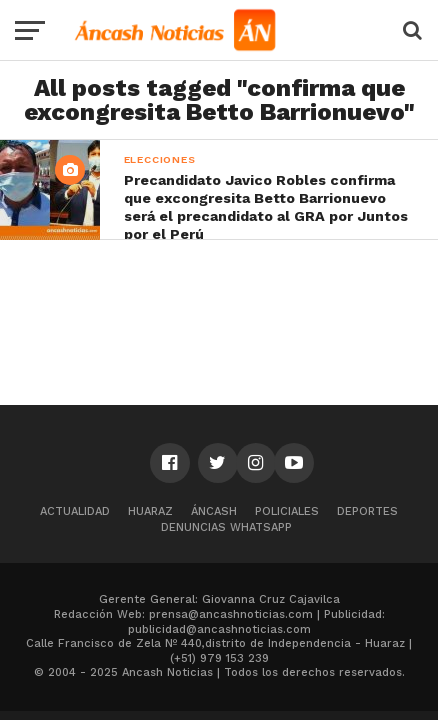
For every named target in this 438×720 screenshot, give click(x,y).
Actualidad (75, 511)
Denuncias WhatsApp (226, 527)
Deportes (367, 511)
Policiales (287, 511)
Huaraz (150, 511)
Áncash (214, 511)
